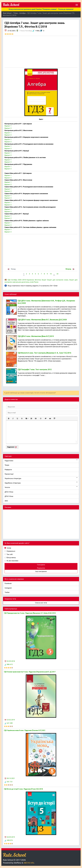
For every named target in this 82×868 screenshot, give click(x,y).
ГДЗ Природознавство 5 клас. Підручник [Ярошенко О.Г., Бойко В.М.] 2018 (30, 613)
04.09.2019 (10, 837)
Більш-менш (11, 558)
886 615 (9, 664)
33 (57, 274)
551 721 (9, 782)
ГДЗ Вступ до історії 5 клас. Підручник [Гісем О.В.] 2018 (23, 789)
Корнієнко (30, 280)
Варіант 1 (8, 126)
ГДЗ (9, 280)
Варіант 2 (8, 128)
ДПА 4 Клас (9, 492)
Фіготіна (38, 280)
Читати (41, 487)
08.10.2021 (10, 778)
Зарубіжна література (41, 483)
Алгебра (29, 31)
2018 (24, 280)
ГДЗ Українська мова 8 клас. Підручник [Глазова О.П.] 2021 (25, 730)
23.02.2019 (10, 720)
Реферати (8, 470)
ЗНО (6, 501)
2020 (20, 280)
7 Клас (22, 31)
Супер (9, 548)
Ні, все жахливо (12, 561)
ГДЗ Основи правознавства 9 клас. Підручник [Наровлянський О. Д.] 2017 (30, 672)
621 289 (9, 723)
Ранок (36, 282)
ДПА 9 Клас (9, 496)
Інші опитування (41, 571)
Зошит (44, 280)
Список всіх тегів (41, 603)
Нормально (11, 551)
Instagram (8, 588)
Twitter (7, 592)
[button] (9, 418)
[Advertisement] (41, 52)
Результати (41, 568)
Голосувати (41, 565)
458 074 (9, 840)
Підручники (41, 461)
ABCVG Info (29, 863)
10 (51, 274)
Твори (7, 465)
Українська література (41, 478)
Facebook (8, 583)
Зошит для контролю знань (58, 280)
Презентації (9, 474)
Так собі (9, 554)
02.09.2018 (10, 661)
